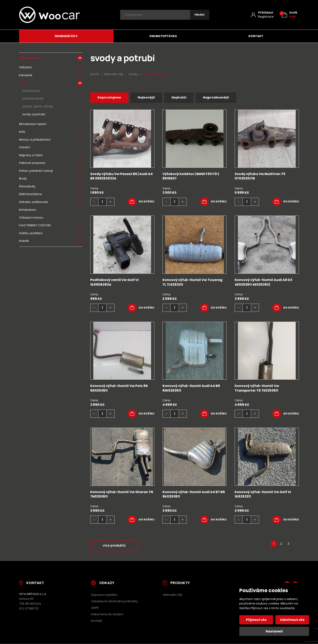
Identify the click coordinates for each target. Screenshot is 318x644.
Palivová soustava (32, 163)
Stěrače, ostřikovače (34, 202)
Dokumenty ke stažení (107, 615)
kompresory (28, 210)
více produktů (114, 546)
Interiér (24, 241)
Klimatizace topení (33, 124)
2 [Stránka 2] (281, 544)
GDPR (95, 608)
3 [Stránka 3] (288, 544)
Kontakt (256, 36)
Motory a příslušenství (35, 140)
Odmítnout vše (292, 620)
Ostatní (25, 147)
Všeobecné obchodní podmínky (114, 602)
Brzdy (23, 178)
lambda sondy (33, 98)
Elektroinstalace (30, 194)
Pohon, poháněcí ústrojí (36, 171)
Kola (22, 132)
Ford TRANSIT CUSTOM (35, 225)
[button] (141, 202)
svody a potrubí (34, 114)
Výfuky (24, 83)
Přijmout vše (257, 620)
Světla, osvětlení (31, 233)
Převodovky (27, 186)
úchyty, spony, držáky (38, 106)
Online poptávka (163, 36)
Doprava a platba (104, 595)
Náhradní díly (66, 36)
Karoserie (26, 75)
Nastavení (274, 631)
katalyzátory (31, 91)
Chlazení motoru (31, 218)
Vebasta (25, 67)
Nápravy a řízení (31, 155)
